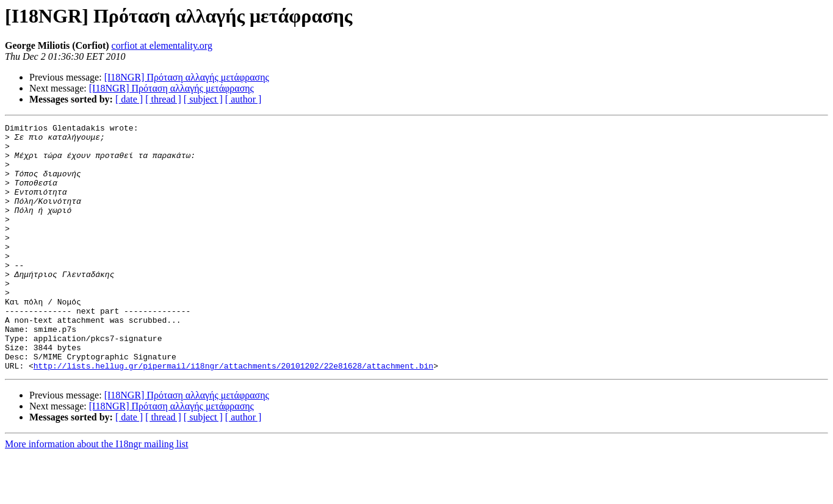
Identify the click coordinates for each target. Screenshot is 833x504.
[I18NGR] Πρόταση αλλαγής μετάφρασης (187, 77)
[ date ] (129, 99)
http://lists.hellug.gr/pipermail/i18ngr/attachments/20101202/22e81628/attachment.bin (233, 415)
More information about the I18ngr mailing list (96, 493)
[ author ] (243, 99)
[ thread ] (163, 99)
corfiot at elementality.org (162, 45)
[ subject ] (203, 99)
